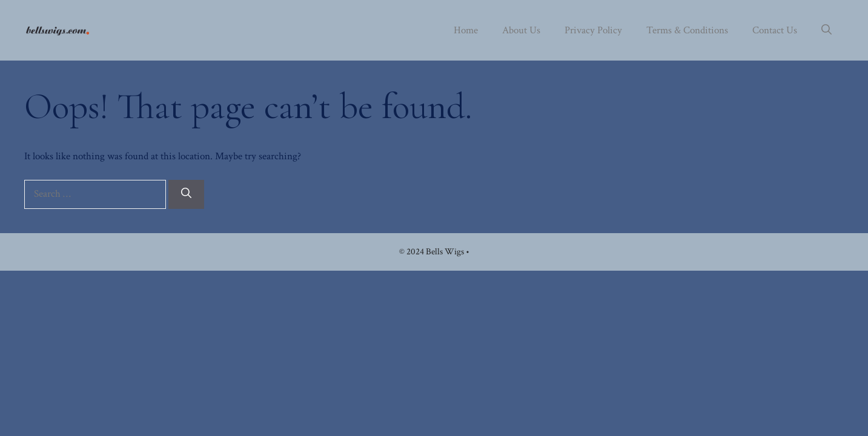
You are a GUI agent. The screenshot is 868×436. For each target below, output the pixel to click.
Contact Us (775, 30)
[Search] (186, 194)
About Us (521, 30)
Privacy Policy (593, 30)
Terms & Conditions (687, 30)
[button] (827, 30)
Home (466, 30)
